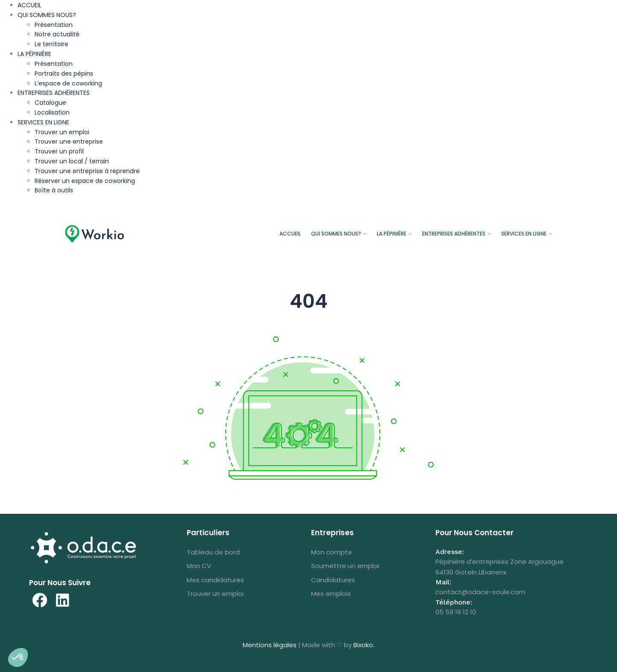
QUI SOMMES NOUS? (47, 15)
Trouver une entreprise (69, 141)
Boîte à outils (54, 190)
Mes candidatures (215, 580)
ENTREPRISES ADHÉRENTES (54, 93)
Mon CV (199, 566)
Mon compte (332, 552)
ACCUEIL (29, 5)
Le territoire (51, 44)
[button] (18, 657)
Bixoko (363, 645)
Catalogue (50, 103)
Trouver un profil (59, 151)
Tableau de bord (213, 552)
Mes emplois (331, 594)
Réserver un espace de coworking (85, 181)
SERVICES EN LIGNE (43, 122)
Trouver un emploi (62, 132)
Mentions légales (270, 645)
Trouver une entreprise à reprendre (87, 171)
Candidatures (333, 580)
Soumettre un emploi (345, 566)
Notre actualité (57, 34)
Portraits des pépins (64, 74)
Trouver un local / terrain (72, 161)
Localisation (52, 112)
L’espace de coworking (68, 83)
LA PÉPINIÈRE (34, 54)
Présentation (54, 25)
